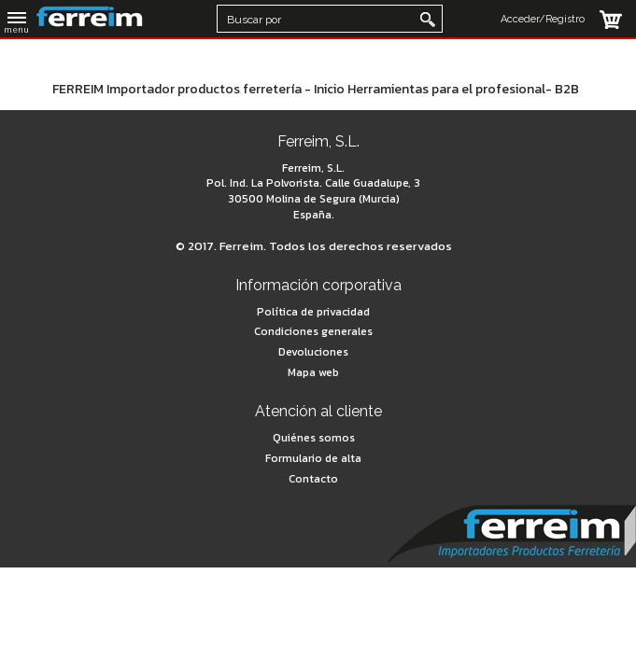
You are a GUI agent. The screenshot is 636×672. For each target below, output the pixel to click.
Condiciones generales (313, 331)
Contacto (313, 479)
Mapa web (313, 372)
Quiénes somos (314, 438)
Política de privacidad (313, 312)
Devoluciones (313, 352)
